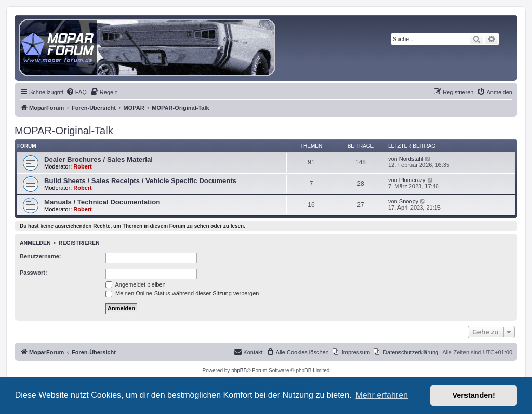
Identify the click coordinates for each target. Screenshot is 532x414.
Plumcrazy (412, 180)
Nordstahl (411, 159)
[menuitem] (76, 92)
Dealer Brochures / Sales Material (98, 159)
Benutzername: (40, 256)
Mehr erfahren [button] (382, 395)
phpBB (239, 371)
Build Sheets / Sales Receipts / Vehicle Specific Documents (140, 181)
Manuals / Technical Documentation (102, 202)
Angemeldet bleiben (136, 284)
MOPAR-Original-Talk (64, 131)
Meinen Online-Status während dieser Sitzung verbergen (182, 293)
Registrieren (79, 243)
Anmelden (35, 243)
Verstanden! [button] (474, 395)
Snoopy (409, 201)
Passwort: (34, 273)
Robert (82, 166)
